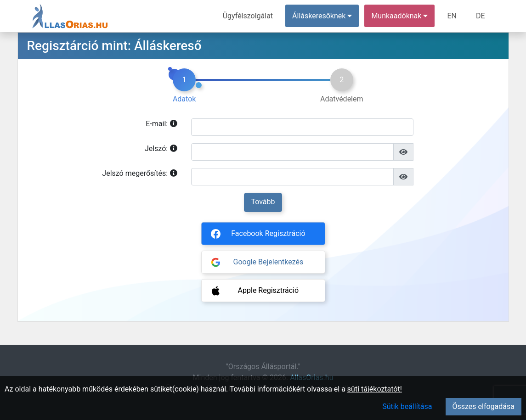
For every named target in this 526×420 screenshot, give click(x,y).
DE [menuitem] (481, 16)
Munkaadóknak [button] (399, 16)
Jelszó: (161, 149)
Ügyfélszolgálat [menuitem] (248, 16)
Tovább (263, 202)
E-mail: (161, 124)
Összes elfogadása (484, 406)
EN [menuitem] (452, 16)
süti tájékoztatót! (375, 389)
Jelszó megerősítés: (140, 174)
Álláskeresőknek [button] (322, 16)
